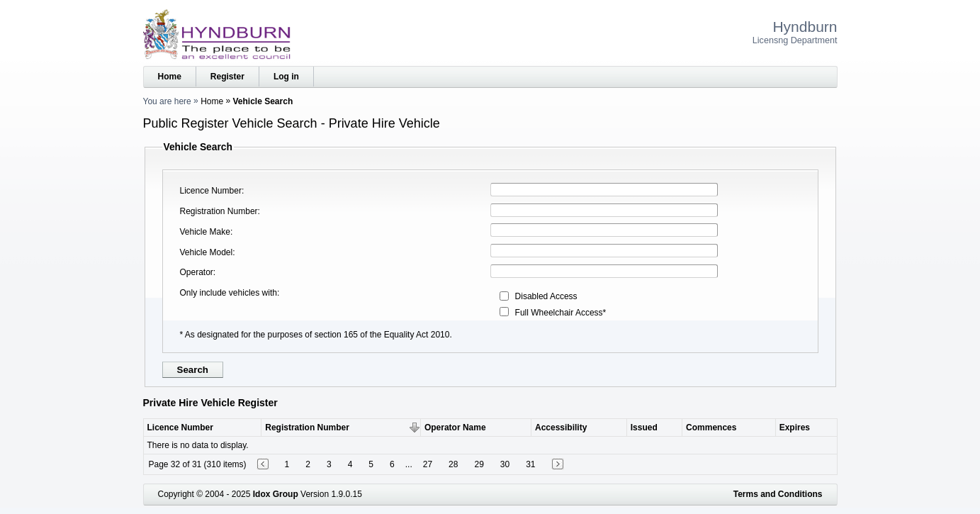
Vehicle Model (207, 252)
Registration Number (219, 211)
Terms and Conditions (778, 494)
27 (428, 464)
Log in (286, 77)
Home (170, 77)
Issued (644, 428)
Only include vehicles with (229, 293)
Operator (197, 272)
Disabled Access (546, 296)
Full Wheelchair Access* (561, 313)
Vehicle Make (205, 232)
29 (479, 464)
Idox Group (276, 494)
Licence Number (211, 191)
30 (505, 464)
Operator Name (455, 428)
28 (453, 464)
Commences (711, 428)
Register (227, 77)
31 (530, 464)
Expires (795, 428)
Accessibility (561, 428)
